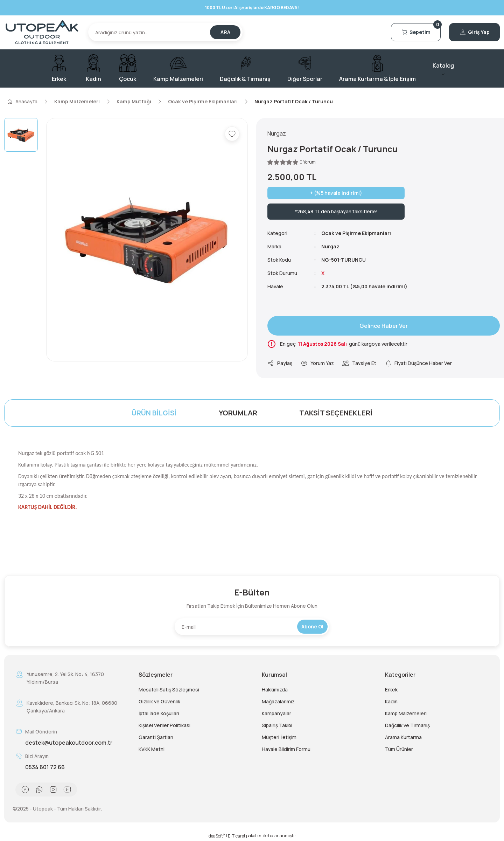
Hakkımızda (275, 690)
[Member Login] (474, 32)
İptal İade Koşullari (159, 713)
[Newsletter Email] (252, 627)
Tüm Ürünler (399, 749)
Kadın (391, 701)
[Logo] (42, 32)
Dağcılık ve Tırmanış (407, 725)
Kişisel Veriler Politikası (164, 725)
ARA (225, 32)
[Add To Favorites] (232, 134)
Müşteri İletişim (279, 737)
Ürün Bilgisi (154, 413)
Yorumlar (238, 413)
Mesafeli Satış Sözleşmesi (169, 690)
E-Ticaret (237, 836)
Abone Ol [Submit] (312, 626)
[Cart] (416, 32)
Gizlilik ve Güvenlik (159, 701)
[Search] (165, 32)
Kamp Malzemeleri (406, 713)
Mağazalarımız (278, 701)
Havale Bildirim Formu (286, 749)
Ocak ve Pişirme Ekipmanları (356, 233)
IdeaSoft (216, 836)
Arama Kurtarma (403, 737)
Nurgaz (330, 246)
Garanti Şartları (156, 737)
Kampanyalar (276, 713)
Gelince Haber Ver (384, 326)
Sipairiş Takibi (277, 725)
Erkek (391, 690)
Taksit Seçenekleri (336, 413)
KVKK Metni (152, 749)
